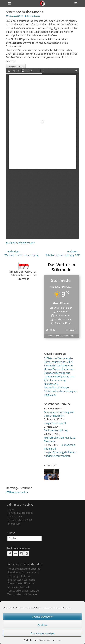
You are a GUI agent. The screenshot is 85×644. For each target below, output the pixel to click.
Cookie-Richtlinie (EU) (20, 520)
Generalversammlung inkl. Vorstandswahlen (59, 414)
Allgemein (13, 243)
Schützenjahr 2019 (26, 243)
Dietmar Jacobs (33, 16)
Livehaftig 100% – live (19, 576)
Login (11, 509)
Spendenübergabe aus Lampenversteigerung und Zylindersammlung (59, 377)
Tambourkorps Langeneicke (23, 591)
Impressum (56, 640)
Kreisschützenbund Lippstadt (24, 569)
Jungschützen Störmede (21, 580)
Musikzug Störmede (19, 587)
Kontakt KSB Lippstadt (20, 513)
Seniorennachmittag (56, 430)
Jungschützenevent (55, 423)
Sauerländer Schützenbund (23, 572)
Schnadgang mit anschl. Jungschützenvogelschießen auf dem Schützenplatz (60, 450)
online (17, 492)
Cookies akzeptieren (42, 616)
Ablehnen (43, 625)
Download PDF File (16, 66)
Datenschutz (45, 640)
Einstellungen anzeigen (43, 633)
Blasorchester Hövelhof (21, 583)
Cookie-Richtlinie (31, 640)
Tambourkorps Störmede (22, 594)
